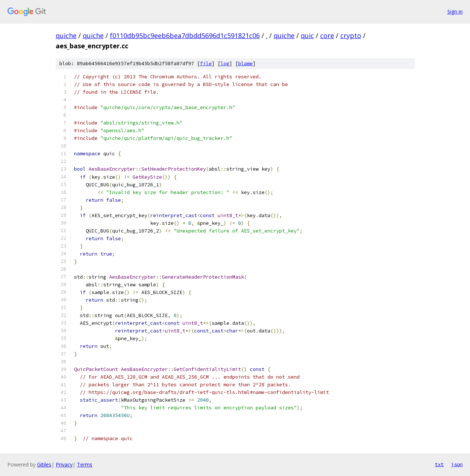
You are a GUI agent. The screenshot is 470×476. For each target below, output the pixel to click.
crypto (351, 36)
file (206, 64)
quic (307, 36)
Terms (85, 464)
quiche (66, 36)
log (225, 64)
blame (245, 64)
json (457, 464)
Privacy (64, 464)
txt (439, 464)
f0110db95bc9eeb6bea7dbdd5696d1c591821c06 (185, 36)
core (327, 36)
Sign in (455, 12)
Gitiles (44, 464)
